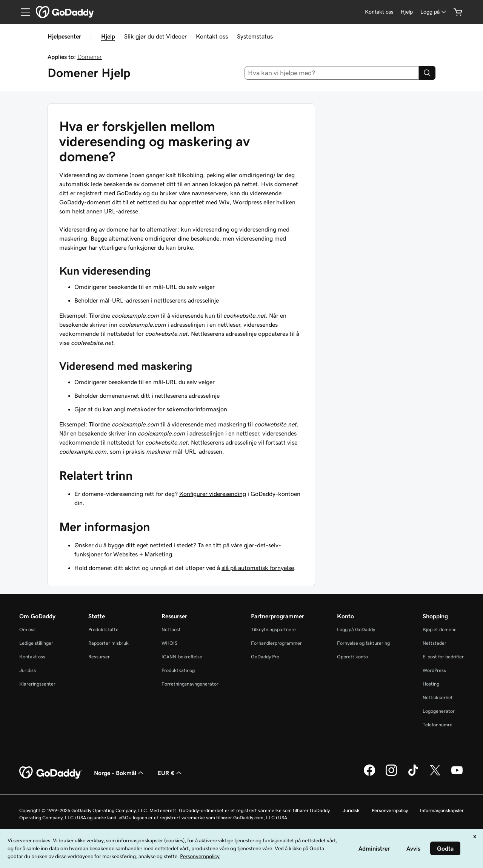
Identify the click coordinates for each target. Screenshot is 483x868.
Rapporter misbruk (108, 643)
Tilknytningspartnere (273, 629)
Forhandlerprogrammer (276, 643)
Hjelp (108, 36)
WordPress (434, 670)
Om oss (27, 629)
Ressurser (99, 657)
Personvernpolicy (390, 810)
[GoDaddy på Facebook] (369, 775)
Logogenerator (439, 711)
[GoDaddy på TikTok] (413, 775)
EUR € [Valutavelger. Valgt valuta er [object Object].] (170, 773)
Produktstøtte (103, 629)
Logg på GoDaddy (356, 629)
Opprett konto (352, 657)
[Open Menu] (22, 12)
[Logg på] (434, 12)
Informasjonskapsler (442, 810)
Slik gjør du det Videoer (155, 36)
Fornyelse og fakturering (363, 643)
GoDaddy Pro (265, 657)
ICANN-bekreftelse (182, 657)
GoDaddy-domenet (85, 202)
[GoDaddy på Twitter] (435, 775)
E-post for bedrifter (443, 657)
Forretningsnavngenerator (190, 684)
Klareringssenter (37, 684)
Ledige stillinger (36, 643)
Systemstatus (255, 36)
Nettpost (171, 629)
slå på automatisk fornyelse (258, 568)
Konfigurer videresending (213, 494)
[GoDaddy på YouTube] (457, 775)
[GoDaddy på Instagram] (391, 775)
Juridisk (28, 670)
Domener (90, 57)
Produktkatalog (178, 670)
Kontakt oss (212, 36)
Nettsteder (435, 643)
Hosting (431, 684)
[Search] (427, 73)
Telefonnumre (438, 725)
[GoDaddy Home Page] (51, 773)
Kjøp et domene (440, 629)
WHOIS (169, 643)
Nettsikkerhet (438, 697)
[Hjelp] (407, 12)
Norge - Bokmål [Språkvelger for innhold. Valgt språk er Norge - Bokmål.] (120, 773)
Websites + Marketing (143, 554)
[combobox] (332, 73)
